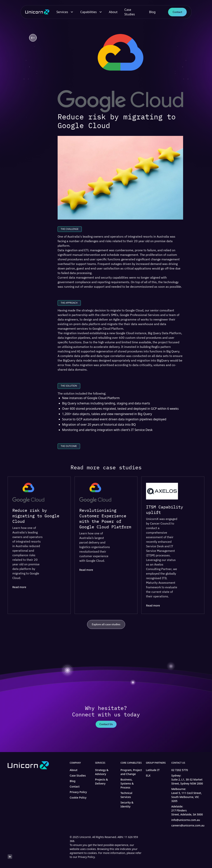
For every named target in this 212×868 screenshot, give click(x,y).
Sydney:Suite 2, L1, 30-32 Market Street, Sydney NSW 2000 (187, 779)
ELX (148, 775)
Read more (19, 587)
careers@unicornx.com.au (188, 825)
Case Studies (130, 12)
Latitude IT (153, 770)
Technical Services (126, 795)
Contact (177, 12)
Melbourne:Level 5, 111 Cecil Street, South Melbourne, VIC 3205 (187, 795)
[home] (38, 12)
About (113, 12)
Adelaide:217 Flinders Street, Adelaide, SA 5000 (187, 810)
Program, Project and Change (131, 772)
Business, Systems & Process (127, 783)
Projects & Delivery (102, 781)
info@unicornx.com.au (186, 820)
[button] (65, 12)
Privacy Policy (78, 792)
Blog (152, 12)
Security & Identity (127, 804)
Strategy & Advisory (102, 772)
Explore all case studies (106, 625)
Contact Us (106, 724)
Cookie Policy (78, 798)
